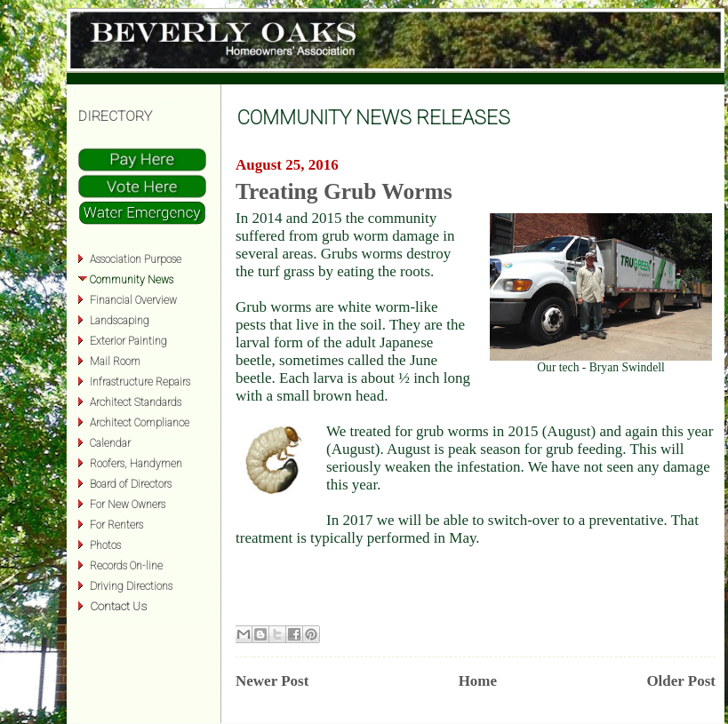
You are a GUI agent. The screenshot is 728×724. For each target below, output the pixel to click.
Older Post (681, 681)
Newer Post (272, 681)
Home (478, 681)
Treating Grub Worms (344, 191)
